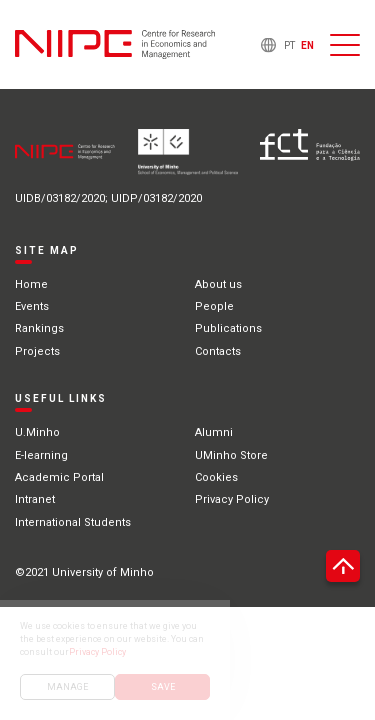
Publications (228, 328)
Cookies (216, 477)
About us (218, 284)
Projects (37, 351)
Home (31, 284)
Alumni (214, 432)
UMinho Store (231, 455)
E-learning (41, 455)
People (214, 306)
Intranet (35, 499)
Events (32, 306)
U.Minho (37, 432)
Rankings (39, 328)
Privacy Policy (232, 499)
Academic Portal (59, 477)
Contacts (218, 351)
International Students (73, 522)
